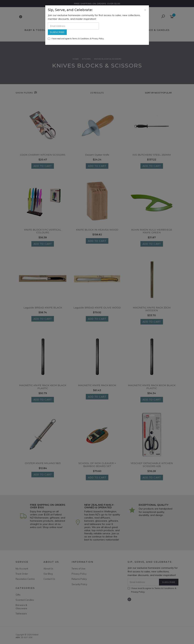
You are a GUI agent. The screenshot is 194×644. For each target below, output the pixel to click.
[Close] (145, 10)
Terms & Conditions (81, 39)
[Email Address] (73, 26)
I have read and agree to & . (76, 39)
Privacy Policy (98, 39)
